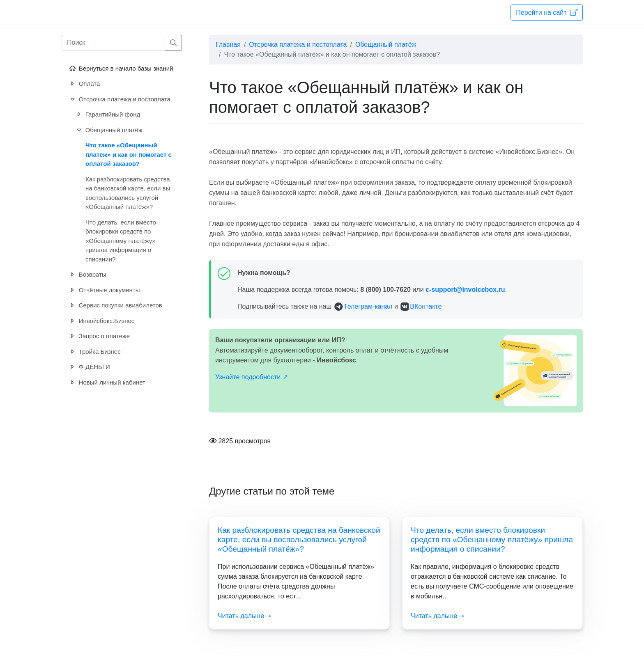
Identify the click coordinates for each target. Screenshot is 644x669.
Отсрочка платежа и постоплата (298, 45)
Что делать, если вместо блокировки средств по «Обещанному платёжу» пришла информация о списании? (492, 540)
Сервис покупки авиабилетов (115, 306)
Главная (228, 45)
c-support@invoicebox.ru (465, 290)
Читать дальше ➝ (245, 616)
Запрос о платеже (99, 336)
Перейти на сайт (547, 12)
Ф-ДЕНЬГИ (89, 367)
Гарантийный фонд (107, 115)
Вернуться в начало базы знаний (120, 69)
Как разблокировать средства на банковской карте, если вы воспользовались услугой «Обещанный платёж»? (299, 540)
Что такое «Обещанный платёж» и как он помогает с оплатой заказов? (129, 154)
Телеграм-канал (368, 306)
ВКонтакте (426, 306)
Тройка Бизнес (94, 352)
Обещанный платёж (386, 45)
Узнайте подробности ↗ (252, 377)
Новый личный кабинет (107, 383)
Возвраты (87, 275)
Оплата (84, 84)
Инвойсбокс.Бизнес (101, 321)
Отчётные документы (104, 290)
